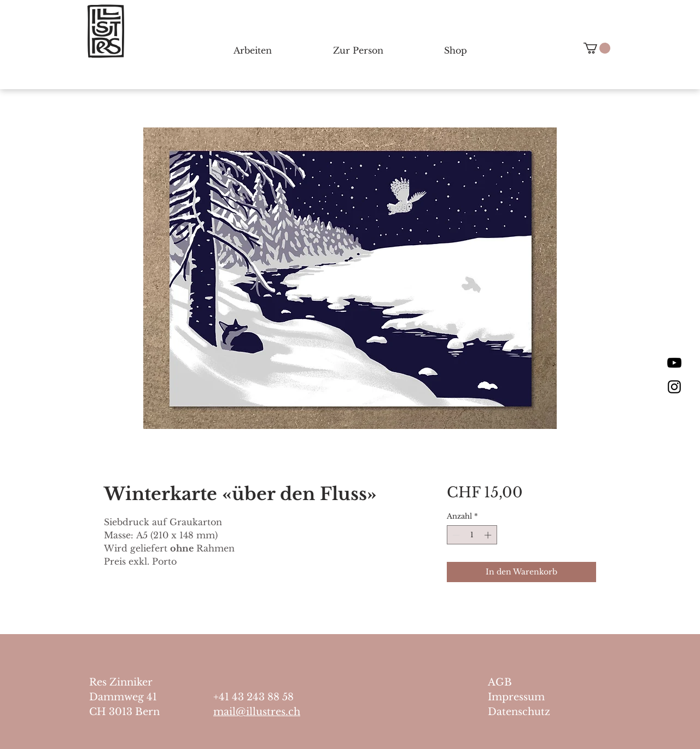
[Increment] (489, 535)
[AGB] (533, 683)
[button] (597, 48)
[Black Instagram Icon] (674, 387)
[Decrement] (455, 535)
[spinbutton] (472, 535)
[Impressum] (533, 697)
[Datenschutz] (533, 712)
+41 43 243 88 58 (253, 697)
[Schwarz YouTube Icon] (674, 363)
